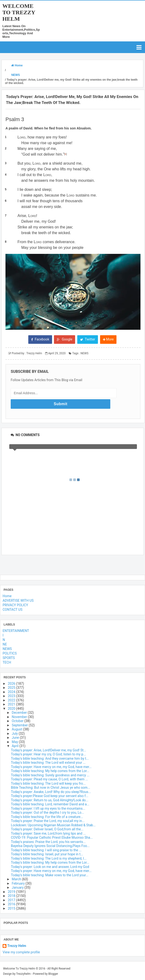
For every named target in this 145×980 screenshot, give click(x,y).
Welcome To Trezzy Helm (19, 12)
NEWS (85, 520)
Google (65, 506)
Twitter (88, 506)
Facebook (40, 506)
